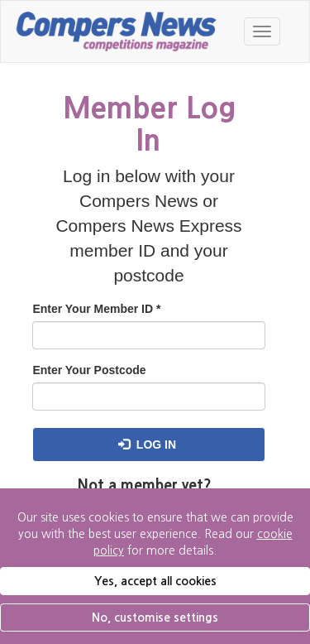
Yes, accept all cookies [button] (155, 581)
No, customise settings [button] (155, 618)
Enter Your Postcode (89, 370)
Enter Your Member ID (96, 309)
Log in (147, 445)
